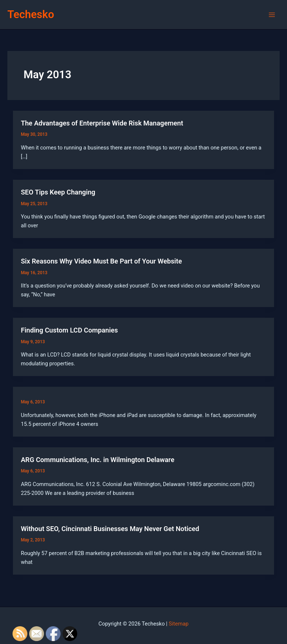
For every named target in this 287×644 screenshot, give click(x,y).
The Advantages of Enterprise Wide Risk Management (102, 123)
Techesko (31, 14)
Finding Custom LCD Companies (69, 330)
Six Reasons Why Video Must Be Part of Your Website (101, 261)
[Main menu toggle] (272, 15)
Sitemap (179, 624)
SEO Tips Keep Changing (58, 192)
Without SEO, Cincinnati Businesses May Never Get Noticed (110, 529)
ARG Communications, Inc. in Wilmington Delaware (98, 460)
